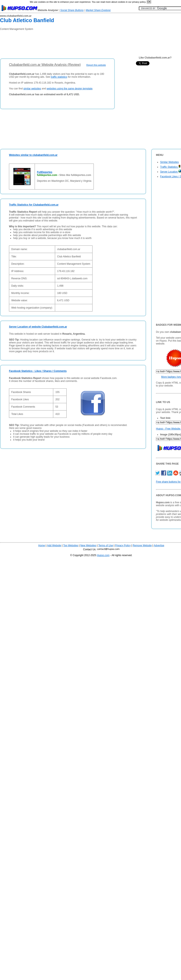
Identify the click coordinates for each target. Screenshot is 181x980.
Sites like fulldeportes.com (75, 175)
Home (42, 545)
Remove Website (142, 545)
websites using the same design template (69, 89)
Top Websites (71, 545)
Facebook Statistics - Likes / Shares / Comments (38, 371)
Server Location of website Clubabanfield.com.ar (38, 327)
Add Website (54, 545)
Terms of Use (106, 545)
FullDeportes (45, 172)
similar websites (32, 89)
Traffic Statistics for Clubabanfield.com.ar (34, 205)
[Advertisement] (76, 43)
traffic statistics (59, 77)
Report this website (96, 65)
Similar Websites (169, 162)
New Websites (88, 545)
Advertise (159, 545)
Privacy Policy (123, 545)
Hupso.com (103, 555)
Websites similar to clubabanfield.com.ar (33, 155)
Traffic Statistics (170, 167)
